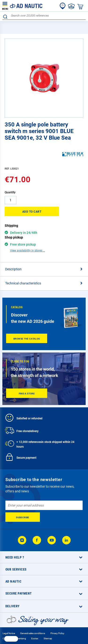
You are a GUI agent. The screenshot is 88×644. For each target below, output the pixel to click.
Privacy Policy (57, 626)
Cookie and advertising (14, 631)
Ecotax (35, 631)
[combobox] (44, 16)
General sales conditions (33, 626)
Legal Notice (9, 626)
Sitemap (48, 631)
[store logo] (22, 6)
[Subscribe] (23, 510)
